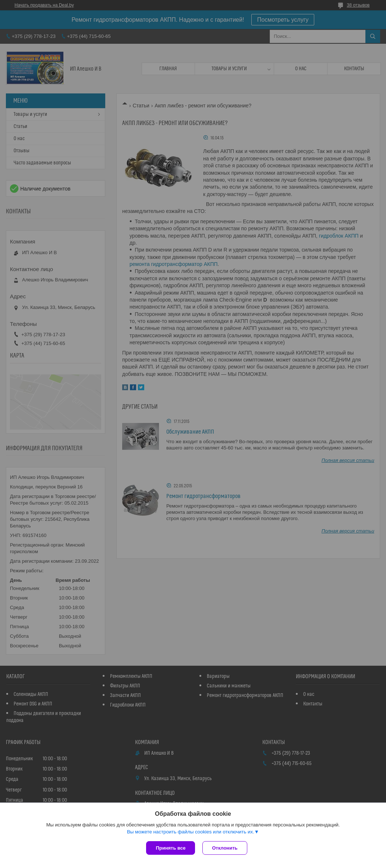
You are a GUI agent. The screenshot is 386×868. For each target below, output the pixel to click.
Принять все (171, 848)
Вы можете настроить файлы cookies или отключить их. (191, 832)
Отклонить (225, 848)
